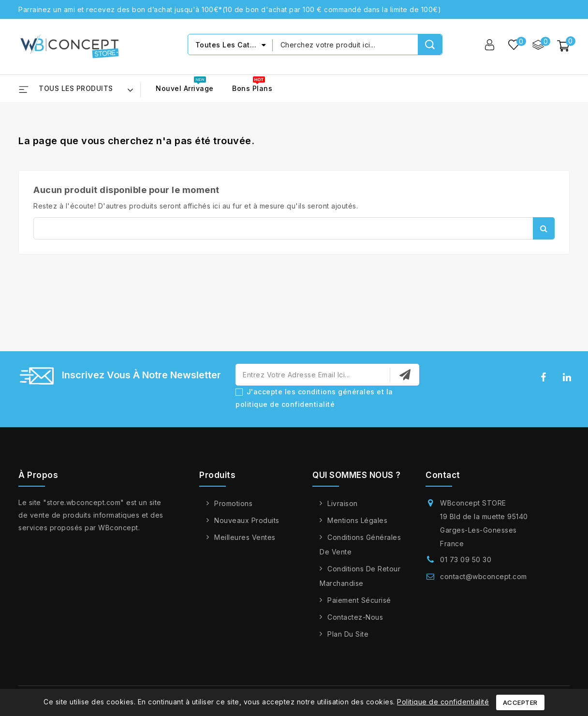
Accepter (520, 702)
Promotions (233, 503)
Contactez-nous (355, 617)
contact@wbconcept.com (484, 576)
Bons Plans (252, 88)
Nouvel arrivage (185, 88)
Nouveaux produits (247, 520)
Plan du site (348, 634)
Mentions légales (357, 520)
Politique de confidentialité (443, 702)
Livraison (343, 503)
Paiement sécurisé (359, 600)
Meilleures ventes (245, 537)
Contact (443, 475)
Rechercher (544, 228)
